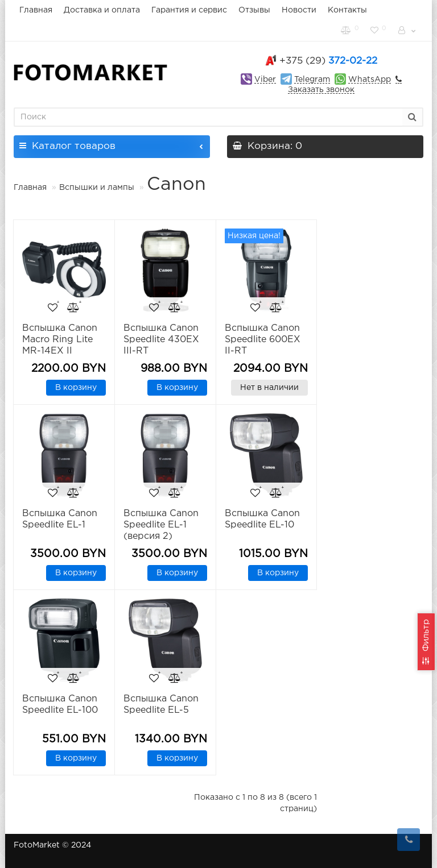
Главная (36, 10)
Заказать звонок (321, 90)
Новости (299, 10)
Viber (265, 80)
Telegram (312, 80)
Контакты (347, 10)
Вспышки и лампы (97, 188)
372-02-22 (328, 61)
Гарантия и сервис (189, 10)
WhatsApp (370, 80)
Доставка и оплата (102, 10)
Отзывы (254, 10)
